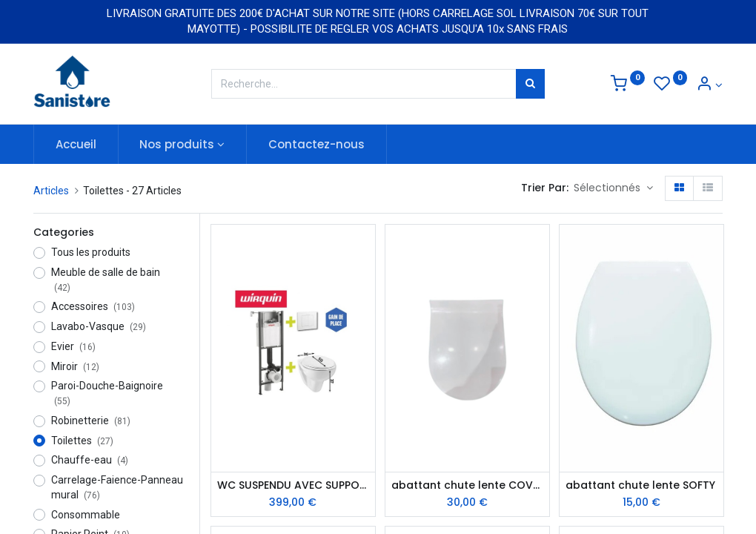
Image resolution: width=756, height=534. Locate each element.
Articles (51, 191)
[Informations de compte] (709, 85)
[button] (613, 188)
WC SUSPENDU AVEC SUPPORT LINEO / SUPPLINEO (293, 485)
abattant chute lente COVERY (467, 485)
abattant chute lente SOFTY (640, 485)
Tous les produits (91, 252)
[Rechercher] (530, 84)
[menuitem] (76, 144)
